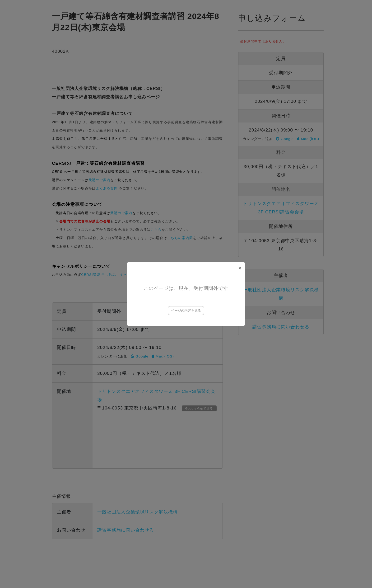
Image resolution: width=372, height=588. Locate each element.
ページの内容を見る (186, 310)
